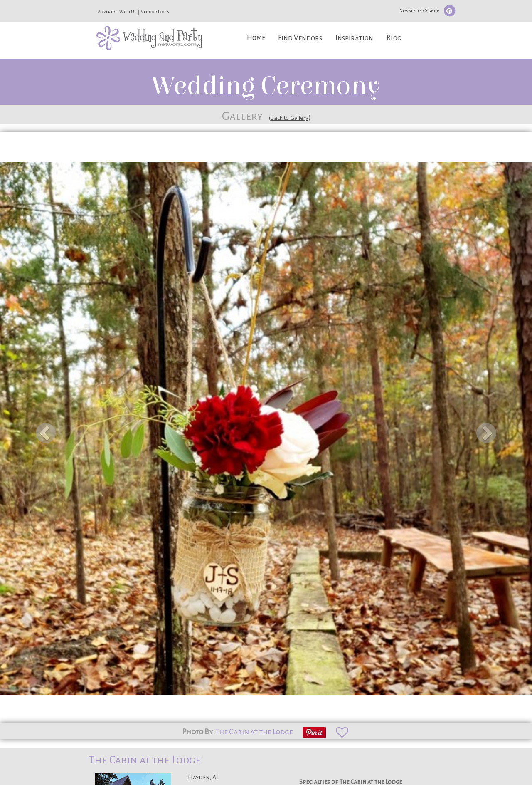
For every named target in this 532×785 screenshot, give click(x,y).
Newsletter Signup (419, 10)
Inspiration (354, 38)
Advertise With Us (117, 12)
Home (256, 38)
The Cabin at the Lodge (254, 732)
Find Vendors (300, 38)
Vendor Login (155, 12)
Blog (394, 38)
